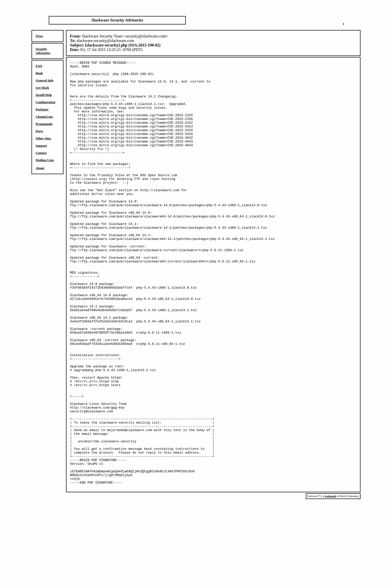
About (40, 168)
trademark (330, 582)
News (39, 36)
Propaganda (44, 124)
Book (39, 73)
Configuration (45, 102)
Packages (42, 109)
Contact (41, 153)
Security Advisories (43, 51)
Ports (39, 131)
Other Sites (43, 138)
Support (41, 146)
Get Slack (42, 88)
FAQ (39, 66)
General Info (44, 80)
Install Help (44, 95)
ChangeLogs (44, 117)
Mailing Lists (45, 160)
